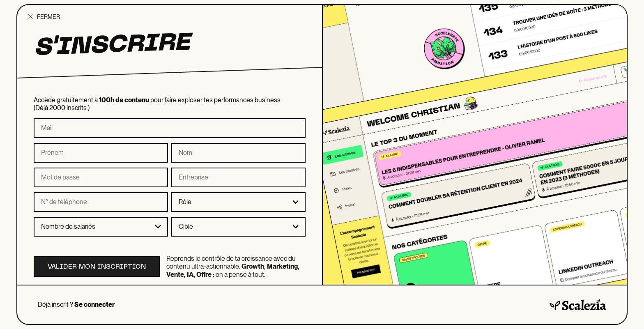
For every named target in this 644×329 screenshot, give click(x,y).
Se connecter (94, 305)
